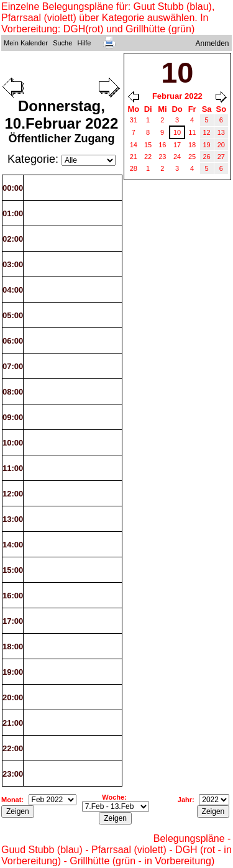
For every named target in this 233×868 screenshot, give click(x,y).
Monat (11, 800)
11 (192, 132)
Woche (113, 797)
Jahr (185, 800)
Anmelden (212, 43)
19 (207, 145)
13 (221, 132)
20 (221, 145)
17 (177, 145)
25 (192, 157)
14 (134, 145)
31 (134, 120)
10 (177, 132)
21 (134, 157)
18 (192, 145)
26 (207, 157)
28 (134, 168)
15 (148, 145)
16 (162, 145)
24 (177, 157)
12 (207, 132)
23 (162, 157)
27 (221, 157)
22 (148, 157)
